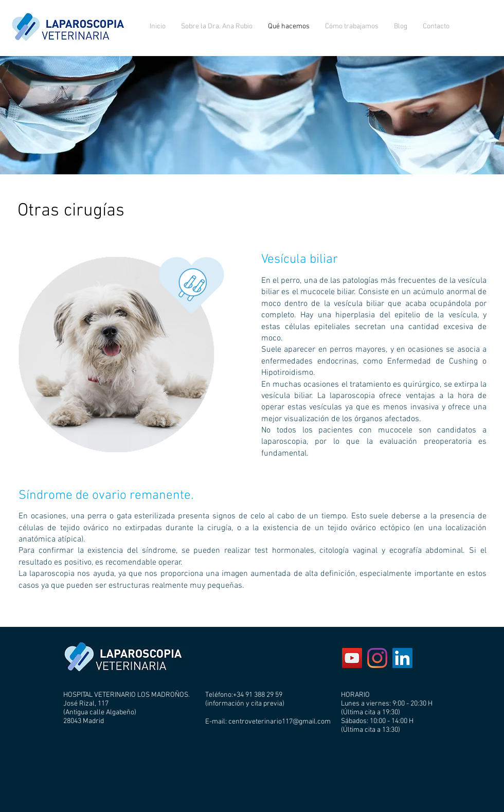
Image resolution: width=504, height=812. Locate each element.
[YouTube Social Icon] (352, 658)
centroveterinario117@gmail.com (280, 722)
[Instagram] (377, 658)
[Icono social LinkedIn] (402, 658)
